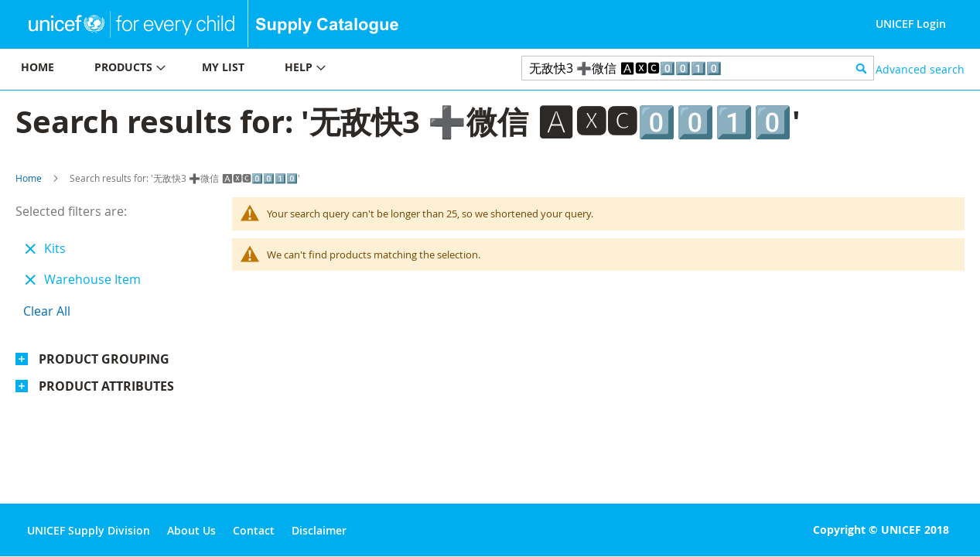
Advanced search (920, 69)
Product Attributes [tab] (106, 386)
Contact (254, 530)
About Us (191, 530)
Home (29, 178)
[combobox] (698, 68)
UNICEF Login (911, 24)
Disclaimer (319, 530)
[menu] (245, 69)
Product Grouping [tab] (104, 359)
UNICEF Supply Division (89, 530)
